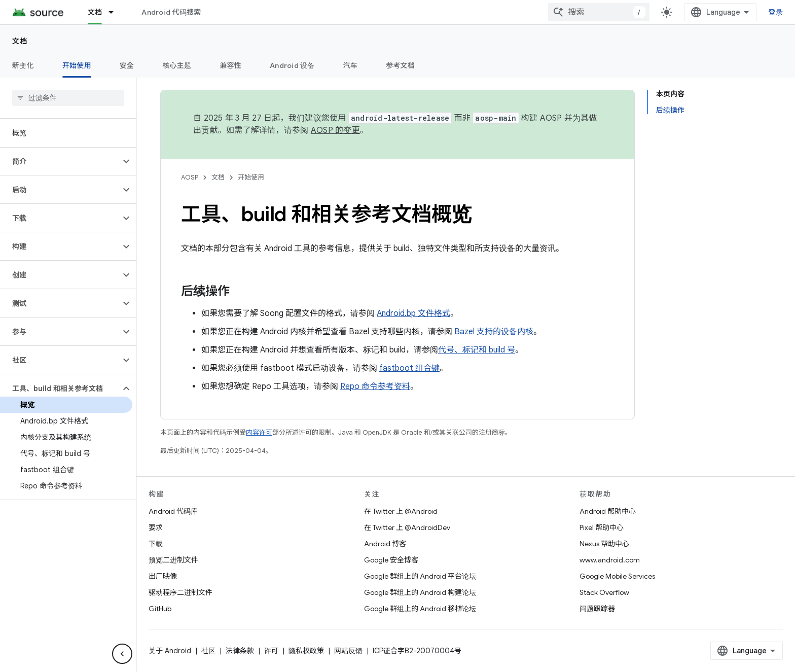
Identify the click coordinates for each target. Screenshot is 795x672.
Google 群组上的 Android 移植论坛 (420, 609)
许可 (271, 651)
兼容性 (230, 65)
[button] (60, 161)
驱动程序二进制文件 (180, 592)
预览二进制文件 (173, 560)
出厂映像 (163, 576)
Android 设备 (292, 65)
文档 (20, 41)
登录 (776, 12)
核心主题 (177, 65)
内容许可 (259, 432)
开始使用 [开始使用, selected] (77, 65)
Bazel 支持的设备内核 (494, 332)
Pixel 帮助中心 (602, 527)
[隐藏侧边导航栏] (122, 654)
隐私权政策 (306, 651)
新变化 (23, 65)
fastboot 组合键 (409, 368)
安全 (127, 65)
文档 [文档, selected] (95, 12)
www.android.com (610, 560)
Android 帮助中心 (608, 511)
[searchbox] (68, 98)
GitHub (160, 609)
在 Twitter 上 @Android (401, 511)
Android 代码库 (173, 511)
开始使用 (251, 177)
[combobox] (599, 12)
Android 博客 (385, 544)
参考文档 (400, 65)
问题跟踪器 (597, 609)
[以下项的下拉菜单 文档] (116, 12)
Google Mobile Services (617, 576)
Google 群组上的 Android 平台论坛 (420, 576)
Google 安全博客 (391, 560)
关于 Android (170, 651)
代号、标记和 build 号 (477, 350)
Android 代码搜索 (171, 12)
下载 (156, 544)
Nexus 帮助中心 (604, 544)
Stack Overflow (604, 592)
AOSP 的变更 (335, 130)
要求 (156, 527)
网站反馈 (348, 651)
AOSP (190, 177)
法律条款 (240, 651)
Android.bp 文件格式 (413, 313)
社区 (208, 651)
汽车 (351, 65)
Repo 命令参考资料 (375, 386)
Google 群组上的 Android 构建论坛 (420, 592)
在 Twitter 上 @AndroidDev (407, 527)
